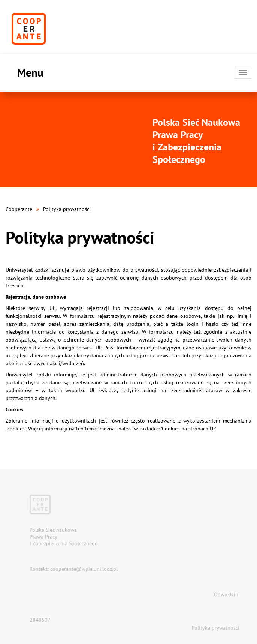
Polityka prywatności (216, 628)
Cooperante (19, 209)
